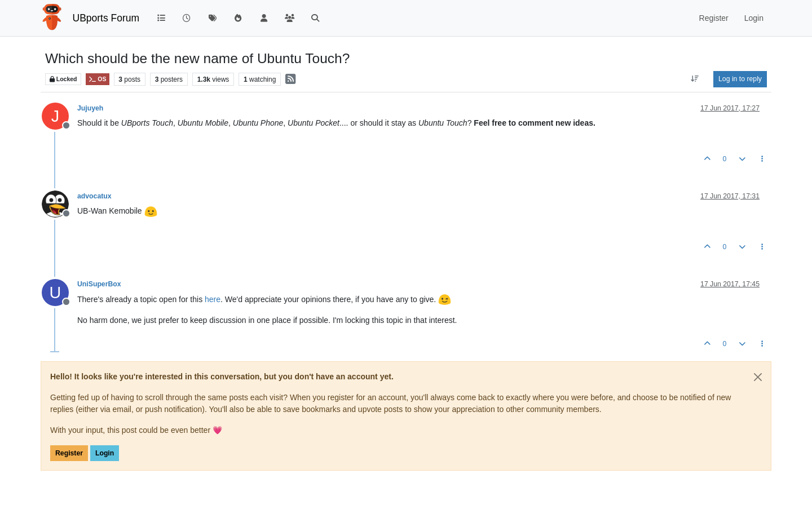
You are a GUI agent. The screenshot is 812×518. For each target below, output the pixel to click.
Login (105, 453)
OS (97, 79)
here (213, 299)
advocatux (94, 196)
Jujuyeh (90, 108)
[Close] (758, 377)
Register (69, 453)
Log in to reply (740, 79)
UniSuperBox (99, 284)
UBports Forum (106, 18)
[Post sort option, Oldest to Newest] (695, 79)
